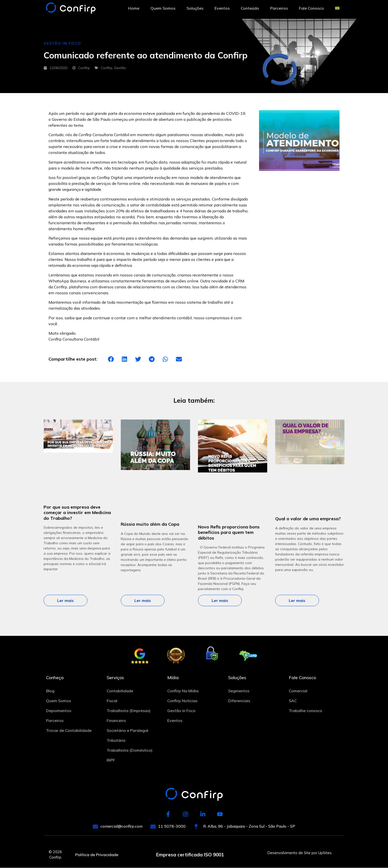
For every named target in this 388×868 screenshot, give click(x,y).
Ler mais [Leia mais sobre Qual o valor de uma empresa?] (297, 600)
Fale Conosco (311, 8)
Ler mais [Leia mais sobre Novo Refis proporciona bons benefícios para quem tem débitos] (220, 600)
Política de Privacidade (97, 855)
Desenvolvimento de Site (289, 853)
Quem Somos (163, 8)
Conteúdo (250, 8)
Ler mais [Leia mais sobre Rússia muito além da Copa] (143, 600)
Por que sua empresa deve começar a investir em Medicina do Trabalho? (77, 513)
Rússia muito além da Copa (150, 524)
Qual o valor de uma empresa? (308, 519)
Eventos (222, 8)
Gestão (120, 68)
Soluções (195, 8)
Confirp (107, 68)
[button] (111, 359)
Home (134, 8)
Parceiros (279, 8)
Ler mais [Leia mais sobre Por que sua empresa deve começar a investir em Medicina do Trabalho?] (65, 600)
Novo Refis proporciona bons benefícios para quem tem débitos (229, 532)
